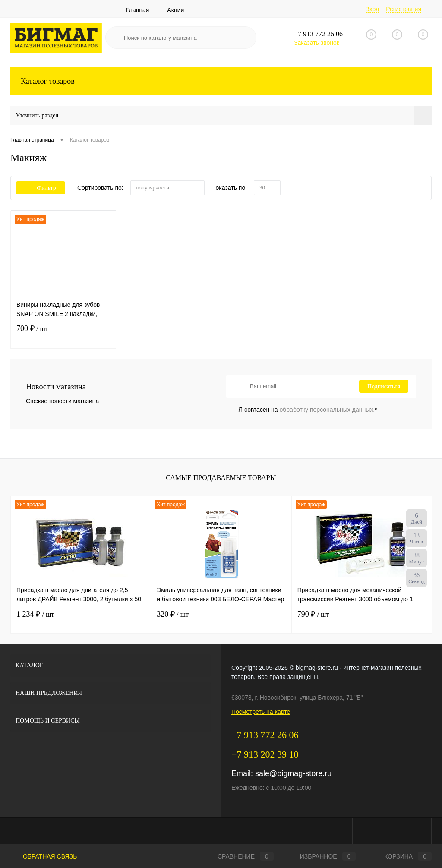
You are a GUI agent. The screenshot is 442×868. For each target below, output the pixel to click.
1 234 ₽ (35, 614)
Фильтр (41, 188)
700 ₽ (63, 334)
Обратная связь (44, 856)
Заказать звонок (317, 43)
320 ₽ (173, 614)
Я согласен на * (308, 410)
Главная (137, 10)
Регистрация (404, 9)
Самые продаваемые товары (221, 478)
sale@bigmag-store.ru (293, 773)
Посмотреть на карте (261, 712)
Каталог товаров (221, 81)
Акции (175, 10)
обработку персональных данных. (327, 410)
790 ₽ (313, 614)
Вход (373, 9)
